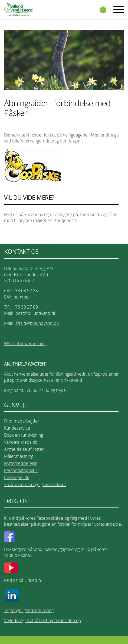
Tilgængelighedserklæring (29, 610)
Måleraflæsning (19, 456)
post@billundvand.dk (36, 313)
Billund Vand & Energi (18, 9)
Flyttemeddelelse (21, 463)
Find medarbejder (22, 421)
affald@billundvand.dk (37, 323)
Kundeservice (17, 428)
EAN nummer (17, 297)
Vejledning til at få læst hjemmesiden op (43, 620)
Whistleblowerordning (25, 344)
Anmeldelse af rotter (24, 449)
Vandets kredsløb (21, 442)
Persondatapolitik (21, 470)
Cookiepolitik (17, 477)
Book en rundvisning (24, 435)
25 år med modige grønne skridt (35, 484)
